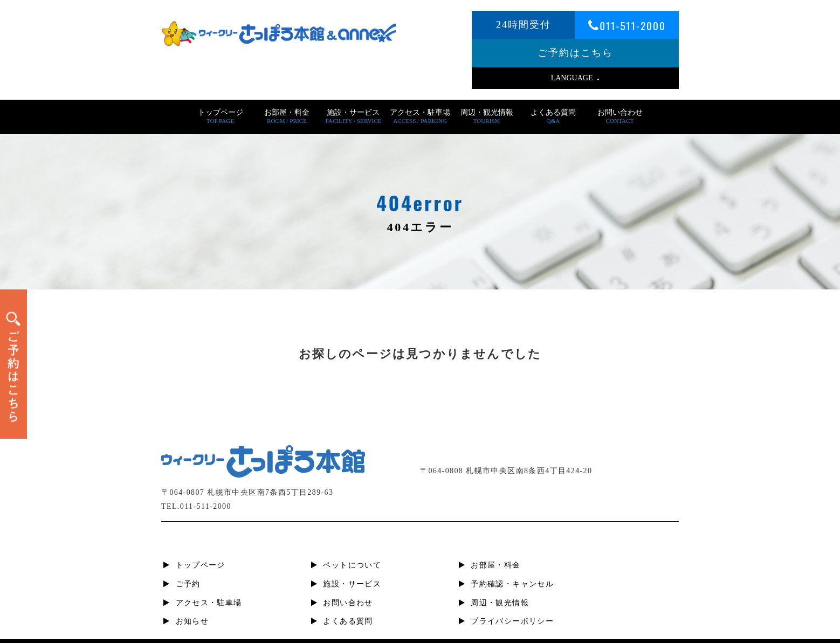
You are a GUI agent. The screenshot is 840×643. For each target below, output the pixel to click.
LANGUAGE (576, 78)
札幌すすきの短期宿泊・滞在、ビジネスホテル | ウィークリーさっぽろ (437, 632)
